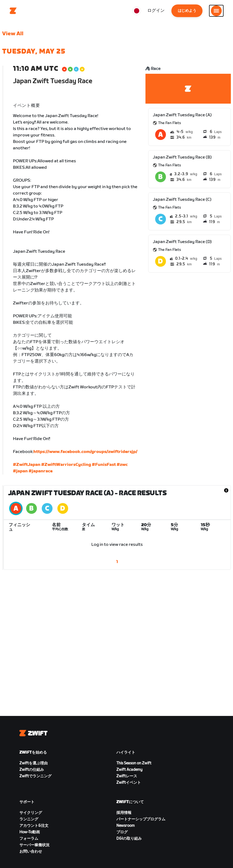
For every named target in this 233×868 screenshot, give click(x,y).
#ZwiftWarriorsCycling (66, 465)
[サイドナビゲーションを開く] (216, 11)
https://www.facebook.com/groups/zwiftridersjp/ (85, 452)
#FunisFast (104, 465)
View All (13, 34)
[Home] (13, 11)
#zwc (122, 465)
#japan (20, 471)
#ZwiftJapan (27, 465)
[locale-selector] (137, 11)
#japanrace (41, 471)
